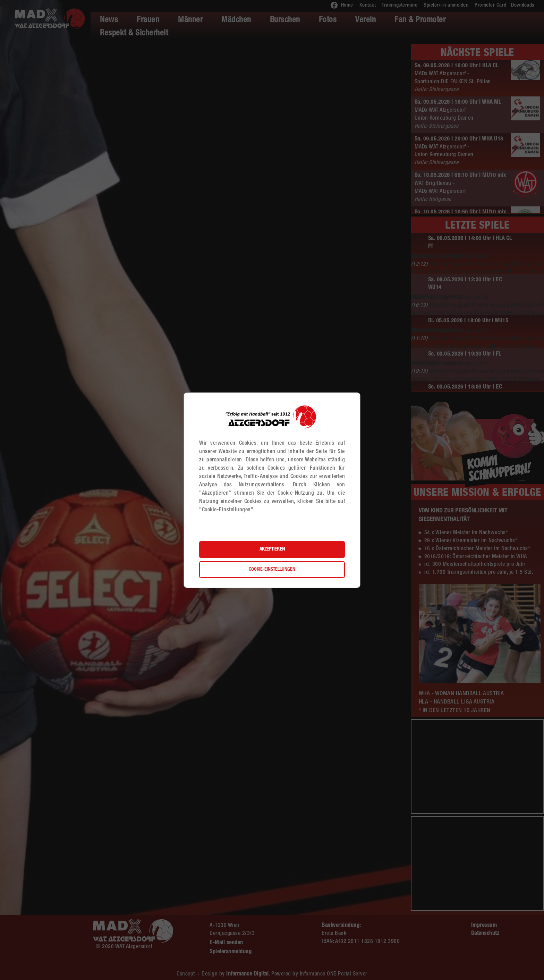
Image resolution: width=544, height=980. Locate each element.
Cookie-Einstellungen (272, 570)
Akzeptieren (272, 549)
